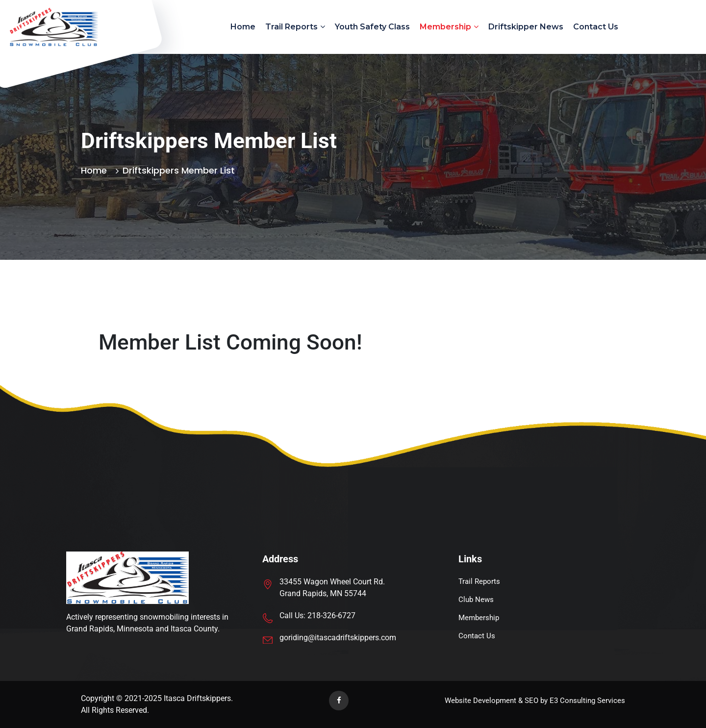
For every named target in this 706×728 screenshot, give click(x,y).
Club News (476, 600)
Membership (445, 27)
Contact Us (596, 27)
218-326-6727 (331, 615)
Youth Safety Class (372, 27)
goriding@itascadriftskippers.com (338, 638)
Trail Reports (291, 27)
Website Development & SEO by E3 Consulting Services (535, 701)
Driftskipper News (526, 27)
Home (243, 27)
